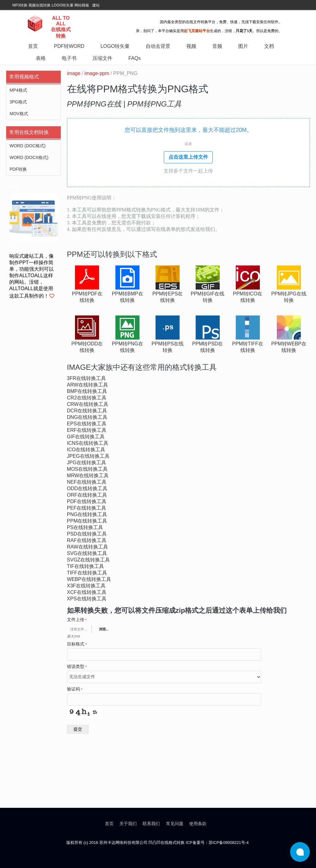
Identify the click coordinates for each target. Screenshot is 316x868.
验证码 (75, 689)
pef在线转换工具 (87, 508)
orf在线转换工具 (87, 495)
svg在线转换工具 (87, 553)
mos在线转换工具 (87, 469)
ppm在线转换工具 (87, 521)
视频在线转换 (39, 5)
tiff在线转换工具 (87, 573)
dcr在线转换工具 (87, 411)
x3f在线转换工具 (86, 586)
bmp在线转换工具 (87, 391)
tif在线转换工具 (85, 566)
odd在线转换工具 (87, 488)
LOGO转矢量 (62, 5)
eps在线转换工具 (87, 424)
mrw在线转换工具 (88, 476)
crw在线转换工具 (88, 404)
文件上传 (77, 620)
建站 (96, 5)
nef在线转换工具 (87, 482)
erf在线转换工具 (87, 430)
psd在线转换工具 (87, 534)
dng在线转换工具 (87, 417)
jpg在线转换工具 (87, 463)
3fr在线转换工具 (86, 378)
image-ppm (97, 73)
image (74, 73)
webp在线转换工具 (89, 579)
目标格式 (77, 644)
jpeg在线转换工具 (88, 456)
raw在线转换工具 (87, 547)
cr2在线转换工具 (87, 398)
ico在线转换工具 (86, 450)
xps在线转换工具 (87, 599)
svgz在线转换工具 (89, 560)
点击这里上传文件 (188, 157)
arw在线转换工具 (87, 385)
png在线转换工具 (87, 514)
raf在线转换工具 (87, 540)
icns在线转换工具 (88, 443)
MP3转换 (20, 5)
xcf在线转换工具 (87, 592)
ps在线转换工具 (85, 527)
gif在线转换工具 (86, 437)
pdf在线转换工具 (87, 501)
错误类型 (77, 667)
